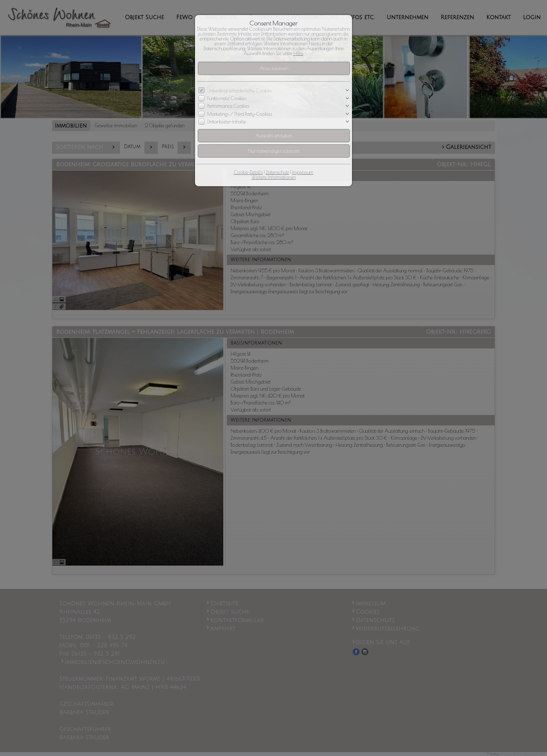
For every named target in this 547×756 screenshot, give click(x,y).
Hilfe (298, 53)
